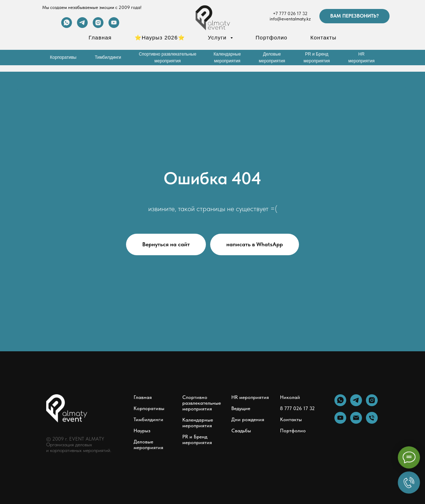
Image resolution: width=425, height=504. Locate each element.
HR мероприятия (250, 397)
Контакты (323, 37)
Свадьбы (241, 431)
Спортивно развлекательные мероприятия (202, 403)
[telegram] (82, 26)
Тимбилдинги (148, 419)
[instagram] (98, 26)
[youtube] (114, 26)
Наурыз (142, 431)
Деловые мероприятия (148, 444)
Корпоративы (149, 408)
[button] (354, 16)
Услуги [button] (218, 37)
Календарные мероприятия (198, 423)
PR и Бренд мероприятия (197, 439)
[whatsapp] (67, 26)
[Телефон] (372, 422)
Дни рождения (248, 419)
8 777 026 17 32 (297, 408)
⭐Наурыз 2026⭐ (160, 37)
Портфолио (272, 37)
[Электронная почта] (356, 422)
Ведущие (241, 408)
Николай (290, 397)
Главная (100, 37)
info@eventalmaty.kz (290, 19)
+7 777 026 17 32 (290, 13)
